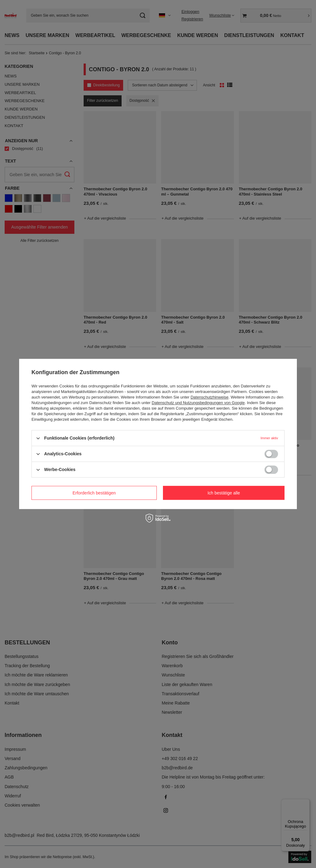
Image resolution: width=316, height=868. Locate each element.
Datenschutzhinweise (209, 397)
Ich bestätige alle (224, 493)
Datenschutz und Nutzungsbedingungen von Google (198, 403)
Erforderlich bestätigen (94, 493)
